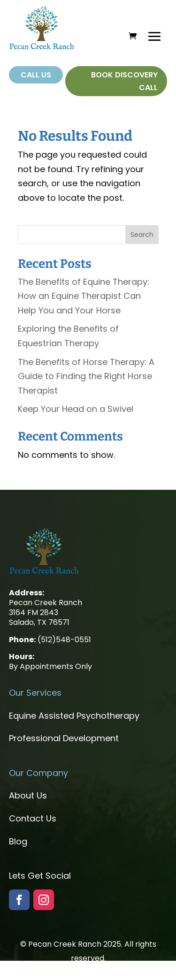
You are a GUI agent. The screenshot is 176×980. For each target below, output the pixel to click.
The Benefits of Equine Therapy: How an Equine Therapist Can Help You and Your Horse (84, 296)
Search (142, 235)
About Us (28, 795)
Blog (18, 841)
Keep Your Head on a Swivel (76, 409)
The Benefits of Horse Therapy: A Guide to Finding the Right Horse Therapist (86, 376)
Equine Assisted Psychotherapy (74, 716)
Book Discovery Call (124, 81)
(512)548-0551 (64, 640)
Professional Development (64, 738)
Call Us (36, 75)
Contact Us (33, 818)
